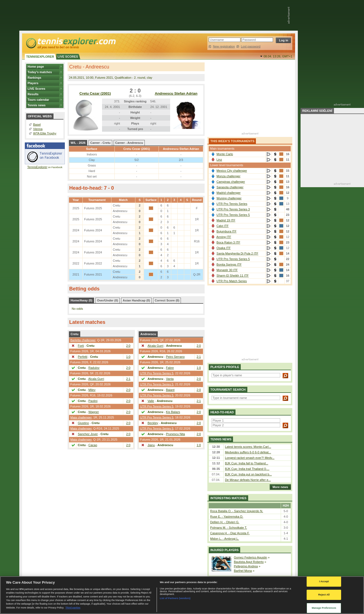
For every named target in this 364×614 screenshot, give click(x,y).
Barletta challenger (83, 340)
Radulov (94, 368)
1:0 (128, 357)
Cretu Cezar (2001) (95, 93)
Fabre (170, 368)
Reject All (324, 595)
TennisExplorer (37, 167)
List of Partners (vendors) (175, 598)
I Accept (324, 581)
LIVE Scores (36, 89)
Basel (37, 125)
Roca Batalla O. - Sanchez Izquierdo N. (237, 511)
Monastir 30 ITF (227, 270)
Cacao (93, 445)
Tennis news (37, 105)
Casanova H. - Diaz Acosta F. (230, 533)
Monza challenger (228, 176)
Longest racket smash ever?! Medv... (250, 458)
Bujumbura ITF (227, 231)
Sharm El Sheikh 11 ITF (233, 276)
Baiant (170, 390)
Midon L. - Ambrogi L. (225, 539)
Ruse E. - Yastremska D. (227, 517)
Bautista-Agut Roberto (249, 562)
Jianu (151, 445)
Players (33, 83)
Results (33, 94)
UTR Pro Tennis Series (232, 204)
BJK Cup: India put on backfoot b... (248, 474)
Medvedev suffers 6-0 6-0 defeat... (248, 452)
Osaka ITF (224, 248)
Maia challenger (81, 417)
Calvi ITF (223, 226)
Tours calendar (38, 100)
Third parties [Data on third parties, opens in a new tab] (73, 608)
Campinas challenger (231, 182)
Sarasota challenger (230, 187)
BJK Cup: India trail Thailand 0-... (247, 469)
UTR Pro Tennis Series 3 (233, 209)
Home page (36, 67)
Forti (81, 346)
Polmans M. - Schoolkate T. (229, 528)
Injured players (224, 550)
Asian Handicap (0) (136, 300)
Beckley (153, 423)
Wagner (94, 412)
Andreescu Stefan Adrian (176, 93)
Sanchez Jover (88, 434)
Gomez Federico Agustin (250, 557)
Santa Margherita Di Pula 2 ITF (237, 253)
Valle (151, 401)
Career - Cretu (100, 143)
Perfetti (83, 357)
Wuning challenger (229, 198)
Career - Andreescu (129, 143)
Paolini (93, 401)
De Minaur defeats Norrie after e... (248, 480)
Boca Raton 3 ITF (228, 242)
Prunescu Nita (176, 434)
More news (279, 487)
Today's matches (40, 72)
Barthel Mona (243, 571)
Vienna (38, 129)
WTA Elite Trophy (45, 133)
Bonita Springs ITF (229, 264)
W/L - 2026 (78, 143)
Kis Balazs (173, 412)
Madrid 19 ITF (226, 220)
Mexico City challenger (232, 171)
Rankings (34, 78)
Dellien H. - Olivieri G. (225, 522)
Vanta (170, 379)
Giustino (83, 423)
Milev (92, 390)
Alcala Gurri (96, 379)
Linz (219, 160)
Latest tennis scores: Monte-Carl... (248, 447)
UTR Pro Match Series (232, 281)
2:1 (128, 379)
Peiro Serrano (175, 357)
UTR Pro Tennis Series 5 (157, 373)
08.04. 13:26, (278, 56)
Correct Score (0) (167, 300)
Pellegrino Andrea (246, 566)
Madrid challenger (228, 193)
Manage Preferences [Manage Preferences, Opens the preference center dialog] (324, 608)
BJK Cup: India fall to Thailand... (247, 463)
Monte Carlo (225, 154)
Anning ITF (224, 237)
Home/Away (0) (81, 300)
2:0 (128, 346)
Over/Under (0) (108, 300)
